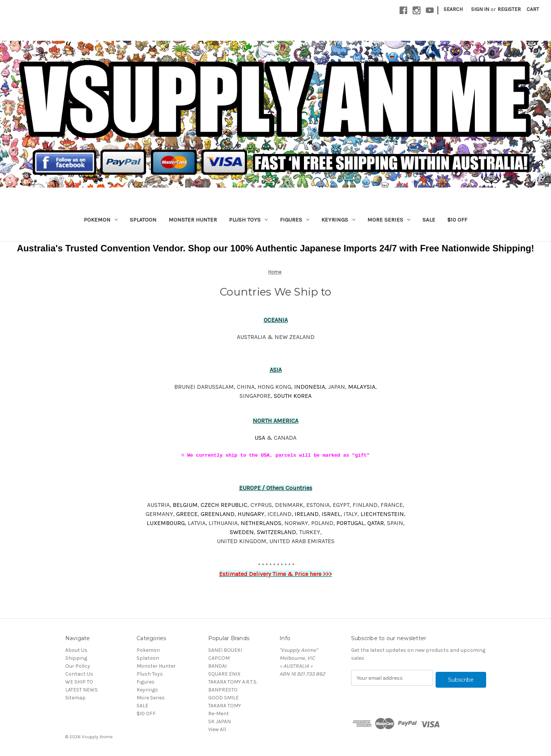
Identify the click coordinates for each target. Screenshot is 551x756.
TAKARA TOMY (225, 706)
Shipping (76, 658)
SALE (429, 220)
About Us (76, 650)
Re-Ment (219, 714)
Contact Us (79, 674)
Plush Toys (248, 220)
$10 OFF (457, 220)
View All (217, 729)
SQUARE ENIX (224, 674)
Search (453, 9)
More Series (389, 220)
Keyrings (338, 220)
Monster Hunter (193, 220)
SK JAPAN (219, 721)
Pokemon (101, 220)
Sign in (480, 9)
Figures (295, 220)
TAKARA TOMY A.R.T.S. (233, 682)
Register (509, 9)
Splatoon (143, 220)
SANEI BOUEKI (225, 650)
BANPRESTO (223, 690)
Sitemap (75, 698)
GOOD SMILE (223, 698)
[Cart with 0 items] (533, 9)
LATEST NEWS (81, 690)
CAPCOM (219, 658)
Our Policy (78, 666)
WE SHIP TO (79, 682)
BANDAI (217, 666)
